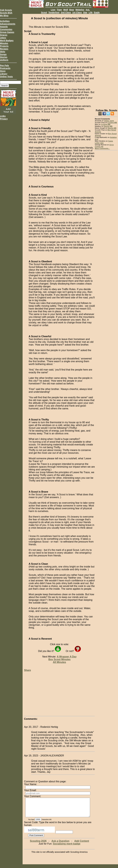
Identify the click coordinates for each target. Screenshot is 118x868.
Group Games (7, 32)
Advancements (8, 24)
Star (85, 12)
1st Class (77, 12)
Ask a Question (60, 845)
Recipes (4, 49)
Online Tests (6, 77)
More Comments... (102, 148)
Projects (4, 46)
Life (91, 12)
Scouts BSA (6, 13)
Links (3, 116)
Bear (72, 10)
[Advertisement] (106, 60)
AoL (88, 10)
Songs (3, 54)
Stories (4, 57)
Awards (4, 27)
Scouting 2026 (38, 845)
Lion (53, 10)
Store (3, 71)
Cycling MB (112, 123)
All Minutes (59, 662)
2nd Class (66, 12)
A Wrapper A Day (67, 657)
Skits (3, 52)
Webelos (80, 10)
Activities (5, 21)
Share (28, 670)
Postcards (5, 68)
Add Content (82, 845)
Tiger (59, 10)
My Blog (4, 16)
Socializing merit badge (67, 847)
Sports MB (108, 126)
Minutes (4, 43)
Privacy (4, 119)
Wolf (66, 10)
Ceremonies (6, 29)
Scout (44, 12)
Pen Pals (4, 66)
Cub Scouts (6, 10)
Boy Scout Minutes (59, 659)
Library (4, 74)
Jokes (3, 38)
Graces (4, 35)
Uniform (4, 60)
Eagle (97, 12)
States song (109, 121)
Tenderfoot (54, 12)
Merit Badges (7, 41)
